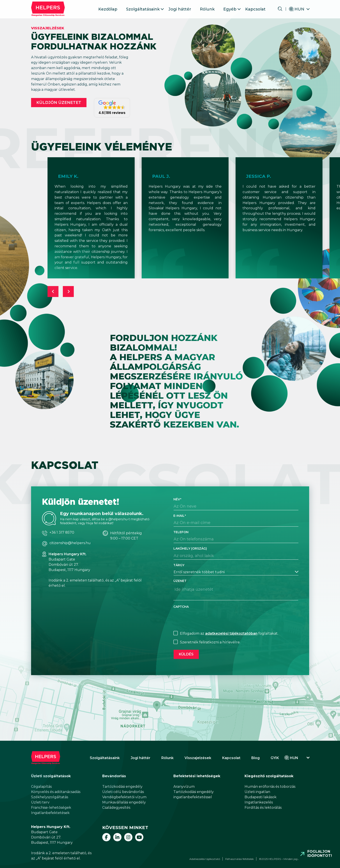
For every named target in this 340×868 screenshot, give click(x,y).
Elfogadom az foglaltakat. (229, 633)
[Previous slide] (53, 292)
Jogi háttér (180, 9)
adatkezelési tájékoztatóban (231, 633)
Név (177, 499)
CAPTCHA (181, 607)
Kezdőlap (108, 9)
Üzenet (180, 581)
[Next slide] (68, 292)
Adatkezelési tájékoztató (205, 859)
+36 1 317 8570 (62, 533)
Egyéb (230, 9)
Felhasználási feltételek (240, 859)
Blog (255, 758)
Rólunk (207, 9)
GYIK (275, 758)
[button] (112, 108)
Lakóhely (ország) (190, 548)
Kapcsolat (255, 9)
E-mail (180, 516)
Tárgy (179, 565)
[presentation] (207, 619)
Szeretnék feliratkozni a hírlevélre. (210, 642)
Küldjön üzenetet (59, 103)
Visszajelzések (198, 758)
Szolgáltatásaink (143, 9)
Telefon (181, 532)
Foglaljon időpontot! (320, 854)
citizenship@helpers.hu (70, 543)
